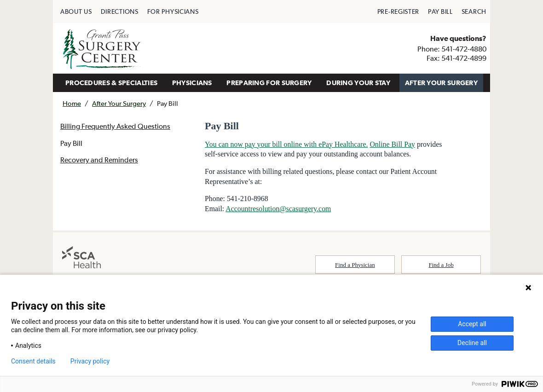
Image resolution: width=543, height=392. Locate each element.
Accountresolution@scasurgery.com (279, 210)
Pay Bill (72, 144)
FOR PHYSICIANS (173, 12)
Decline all (472, 343)
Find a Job (441, 266)
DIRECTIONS (120, 12)
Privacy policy (90, 361)
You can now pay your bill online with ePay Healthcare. (287, 144)
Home (72, 103)
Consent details (33, 361)
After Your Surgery (119, 103)
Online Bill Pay (394, 144)
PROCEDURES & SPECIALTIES (111, 83)
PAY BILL (440, 12)
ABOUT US (76, 12)
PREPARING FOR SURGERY (269, 83)
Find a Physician (355, 266)
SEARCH (474, 12)
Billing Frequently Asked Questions (115, 127)
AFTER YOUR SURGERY (441, 83)
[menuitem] (76, 12)
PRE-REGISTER (398, 12)
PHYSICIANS (192, 83)
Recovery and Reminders (99, 161)
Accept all (472, 324)
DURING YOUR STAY (358, 83)
